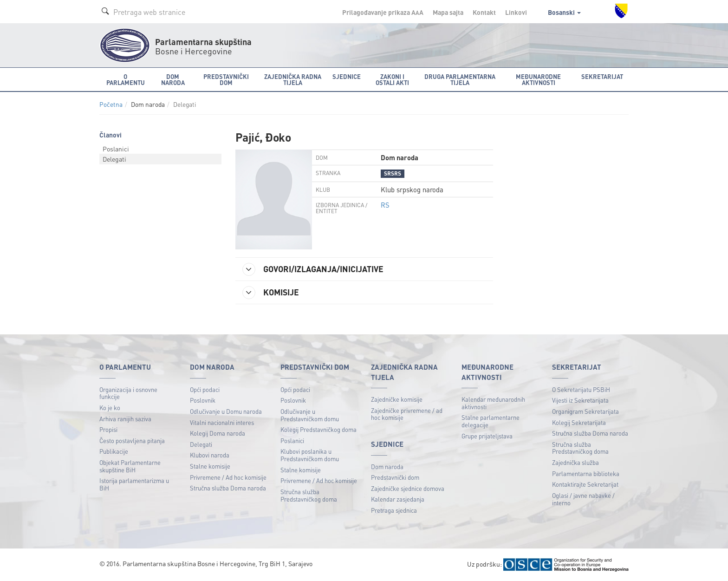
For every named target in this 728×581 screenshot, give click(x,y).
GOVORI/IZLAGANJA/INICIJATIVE (313, 269)
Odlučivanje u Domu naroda (226, 411)
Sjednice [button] (347, 76)
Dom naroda (387, 467)
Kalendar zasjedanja (398, 499)
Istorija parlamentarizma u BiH (134, 484)
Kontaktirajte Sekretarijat (585, 484)
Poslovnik (203, 400)
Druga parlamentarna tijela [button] (460, 79)
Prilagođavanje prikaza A (383, 12)
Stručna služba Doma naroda (228, 488)
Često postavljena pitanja (132, 441)
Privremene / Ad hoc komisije (228, 477)
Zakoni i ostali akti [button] (392, 79)
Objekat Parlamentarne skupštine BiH (130, 466)
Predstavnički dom (395, 477)
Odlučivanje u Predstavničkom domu (310, 415)
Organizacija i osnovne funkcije (128, 393)
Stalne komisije (210, 466)
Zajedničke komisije (397, 399)
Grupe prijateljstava (487, 436)
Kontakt (484, 12)
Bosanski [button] (564, 12)
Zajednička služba (575, 462)
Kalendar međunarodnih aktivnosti (493, 403)
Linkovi (516, 12)
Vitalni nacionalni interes (222, 422)
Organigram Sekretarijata (585, 411)
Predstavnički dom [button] (226, 79)
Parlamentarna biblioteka (586, 473)
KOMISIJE (271, 293)
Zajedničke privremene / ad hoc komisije (407, 414)
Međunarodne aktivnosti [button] (538, 79)
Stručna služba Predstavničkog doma (309, 495)
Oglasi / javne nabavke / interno (583, 499)
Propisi (108, 429)
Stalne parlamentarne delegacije (491, 421)
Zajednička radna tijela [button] (293, 79)
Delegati (114, 159)
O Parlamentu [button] (126, 79)
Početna (111, 104)
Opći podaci (205, 389)
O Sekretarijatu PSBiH (581, 389)
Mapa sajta (448, 12)
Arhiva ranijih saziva (125, 419)
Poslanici (116, 149)
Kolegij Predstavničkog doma (318, 429)
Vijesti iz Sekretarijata (580, 400)
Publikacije (114, 451)
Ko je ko (110, 408)
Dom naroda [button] (173, 79)
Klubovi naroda (210, 455)
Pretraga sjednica (394, 510)
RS (385, 205)
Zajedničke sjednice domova (408, 488)
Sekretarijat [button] (602, 76)
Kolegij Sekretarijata (579, 422)
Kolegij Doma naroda (218, 433)
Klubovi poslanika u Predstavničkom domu (310, 455)
